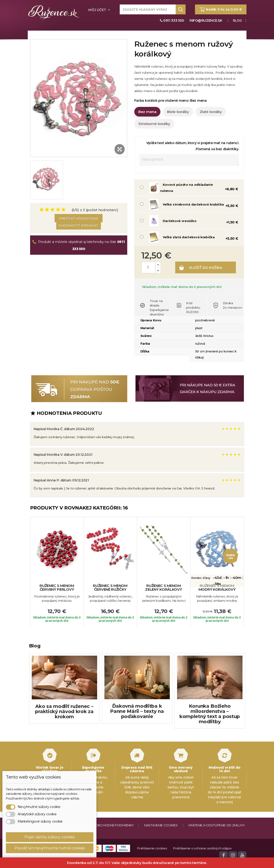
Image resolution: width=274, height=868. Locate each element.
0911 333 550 (172, 20)
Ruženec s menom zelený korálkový (163, 602)
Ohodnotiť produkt (79, 225)
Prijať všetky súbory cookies (50, 837)
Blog (237, 20)
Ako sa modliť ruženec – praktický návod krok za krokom (64, 725)
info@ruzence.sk (206, 20)
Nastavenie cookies (161, 839)
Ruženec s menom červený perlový (57, 602)
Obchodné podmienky (115, 839)
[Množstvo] (148, 267)
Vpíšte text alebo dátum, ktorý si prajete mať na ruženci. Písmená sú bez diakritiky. (193, 146)
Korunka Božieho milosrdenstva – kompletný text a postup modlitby (210, 727)
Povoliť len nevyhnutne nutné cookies (50, 848)
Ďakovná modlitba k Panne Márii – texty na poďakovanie (137, 725)
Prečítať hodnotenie (79, 218)
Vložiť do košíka (184, 281)
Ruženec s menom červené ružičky (110, 602)
